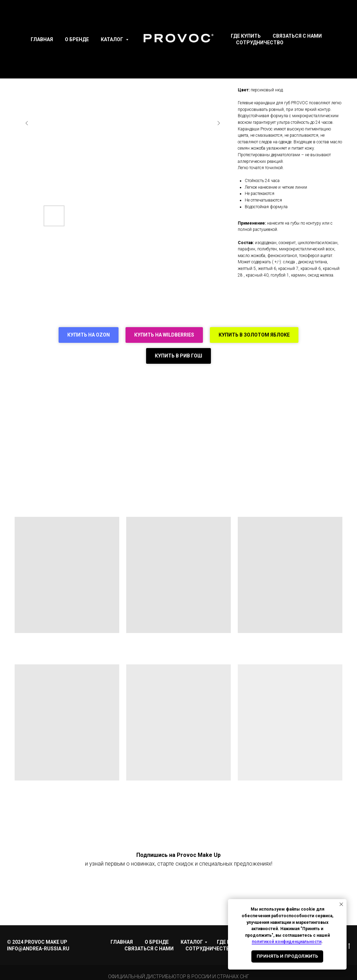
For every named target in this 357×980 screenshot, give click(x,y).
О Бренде (77, 39)
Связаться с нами (297, 36)
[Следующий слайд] (219, 123)
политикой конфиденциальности (287, 942)
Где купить (246, 36)
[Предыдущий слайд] (27, 123)
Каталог (112, 39)
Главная (42, 39)
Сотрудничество (260, 43)
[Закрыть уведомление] (341, 904)
